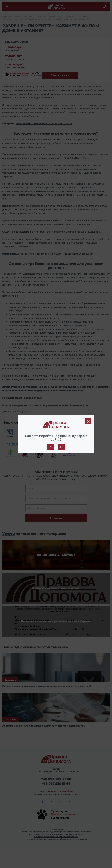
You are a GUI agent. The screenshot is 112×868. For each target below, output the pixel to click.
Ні (61, 447)
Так (51, 447)
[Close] (88, 421)
